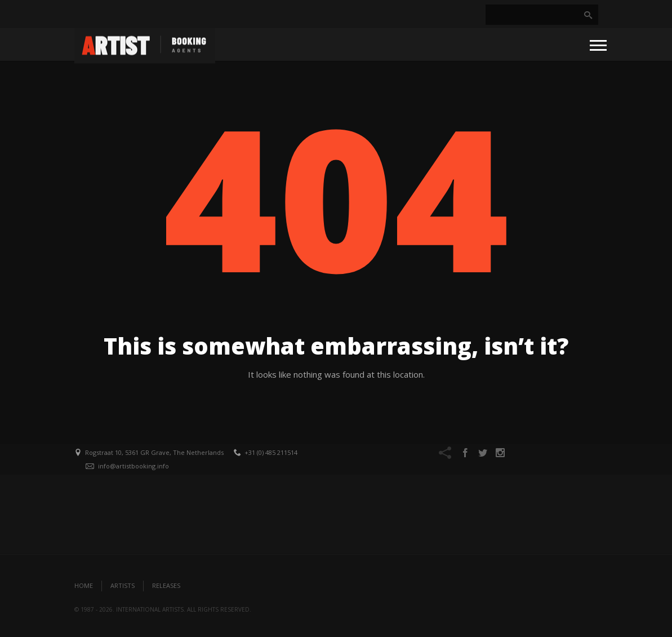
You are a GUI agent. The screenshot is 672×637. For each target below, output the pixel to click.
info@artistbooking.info (133, 466)
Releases (166, 585)
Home (84, 585)
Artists (123, 585)
